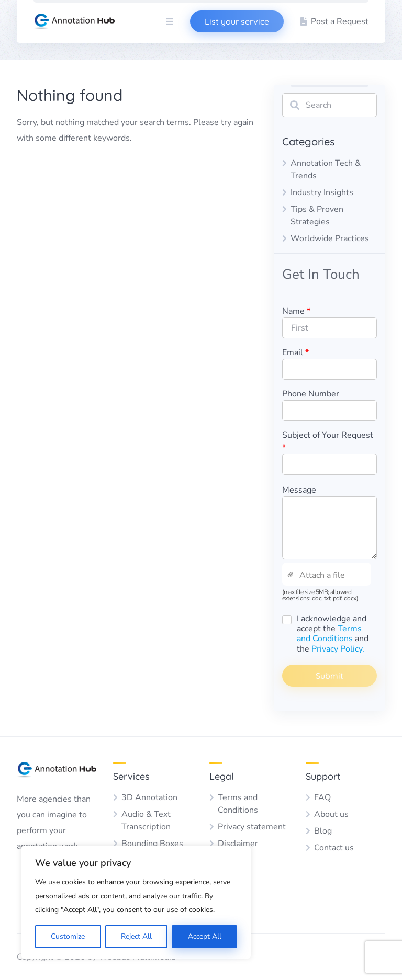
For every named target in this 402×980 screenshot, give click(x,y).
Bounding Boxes (152, 844)
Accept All (205, 936)
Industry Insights (322, 192)
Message (299, 490)
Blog (323, 831)
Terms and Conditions (329, 634)
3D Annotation (149, 797)
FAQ (322, 797)
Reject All (136, 936)
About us (331, 814)
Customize (68, 936)
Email (295, 352)
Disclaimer (238, 844)
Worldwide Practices (330, 238)
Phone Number (311, 394)
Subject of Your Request (328, 441)
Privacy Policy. (338, 649)
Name (296, 311)
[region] (136, 902)
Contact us (334, 848)
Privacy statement (252, 827)
